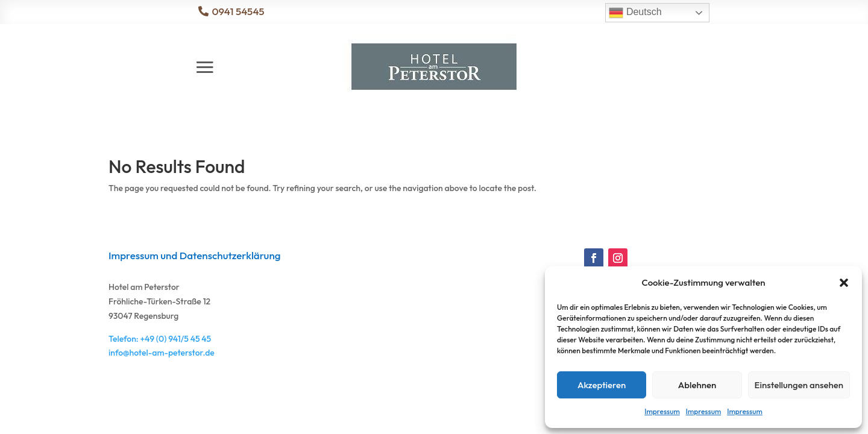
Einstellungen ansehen (799, 385)
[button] (844, 283)
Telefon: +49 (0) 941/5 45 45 (160, 339)
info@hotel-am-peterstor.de (162, 353)
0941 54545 (238, 11)
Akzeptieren (602, 385)
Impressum (662, 411)
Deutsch (635, 13)
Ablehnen (697, 385)
